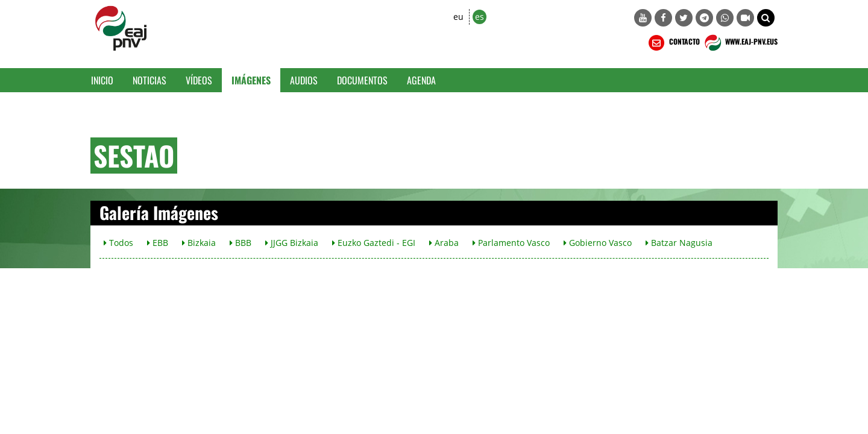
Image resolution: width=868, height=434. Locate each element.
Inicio (102, 80)
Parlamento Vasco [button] (511, 243)
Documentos (362, 80)
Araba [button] (444, 243)
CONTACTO (673, 43)
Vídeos (199, 80)
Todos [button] (118, 243)
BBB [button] (241, 243)
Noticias (149, 80)
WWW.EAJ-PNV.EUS (740, 43)
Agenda (421, 80)
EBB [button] (158, 243)
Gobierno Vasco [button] (598, 243)
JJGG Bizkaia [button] (292, 243)
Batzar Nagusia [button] (679, 243)
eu (458, 17)
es (480, 17)
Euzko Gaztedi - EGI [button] (374, 243)
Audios (304, 80)
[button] (766, 18)
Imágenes (251, 80)
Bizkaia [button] (199, 243)
